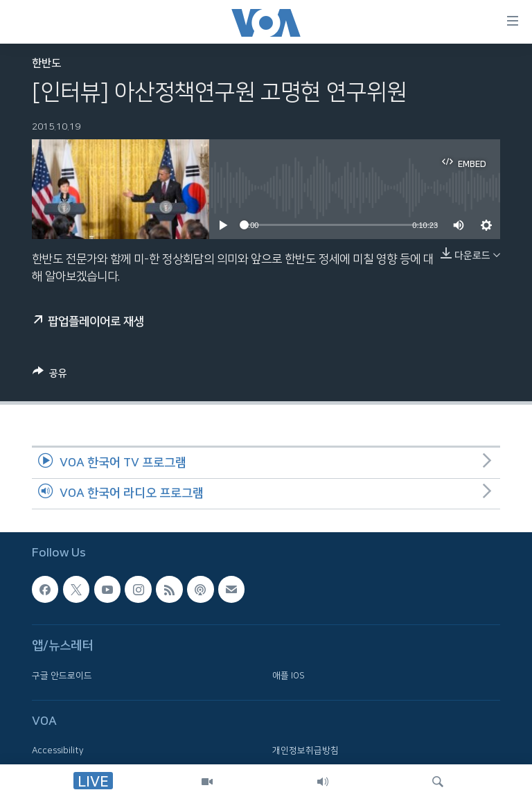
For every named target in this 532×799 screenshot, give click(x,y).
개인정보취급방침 (305, 750)
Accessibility (58, 750)
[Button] (50, 376)
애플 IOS (289, 676)
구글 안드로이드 (62, 676)
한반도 (46, 63)
